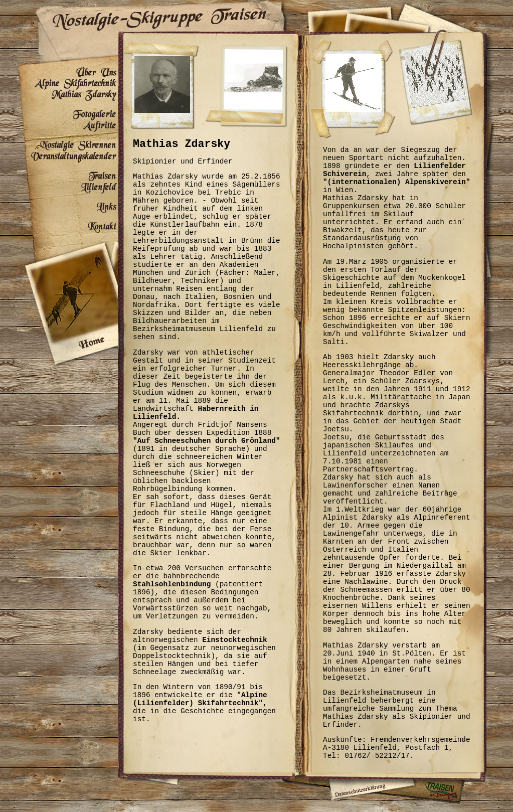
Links (67, 204)
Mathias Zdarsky (67, 96)
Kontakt (67, 224)
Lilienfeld (67, 189)
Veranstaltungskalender (67, 158)
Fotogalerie (67, 111)
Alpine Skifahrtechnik (67, 84)
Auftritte (67, 127)
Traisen (67, 173)
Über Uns (67, 72)
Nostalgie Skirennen (67, 142)
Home (67, 291)
